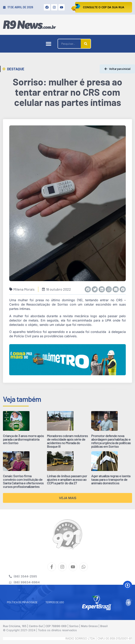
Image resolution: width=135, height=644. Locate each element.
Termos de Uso (55, 602)
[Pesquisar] (86, 44)
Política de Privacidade (22, 602)
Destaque (16, 69)
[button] (48, 44)
